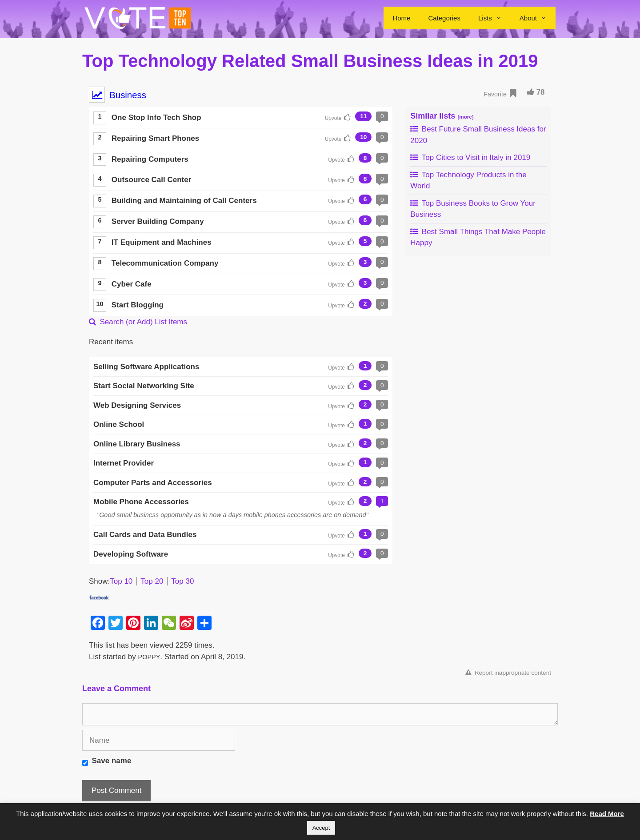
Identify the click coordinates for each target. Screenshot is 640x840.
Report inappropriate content (508, 673)
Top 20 (152, 581)
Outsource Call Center (152, 180)
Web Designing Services (137, 405)
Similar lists (442, 116)
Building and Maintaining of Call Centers (184, 201)
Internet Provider (124, 463)
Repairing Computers (150, 159)
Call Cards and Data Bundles (145, 535)
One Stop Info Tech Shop (156, 117)
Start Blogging (138, 305)
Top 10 (121, 581)
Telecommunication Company (165, 263)
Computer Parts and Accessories (153, 483)
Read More (607, 814)
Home (401, 18)
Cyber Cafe (132, 284)
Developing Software (131, 554)
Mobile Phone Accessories (141, 502)
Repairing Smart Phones (155, 138)
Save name (112, 761)
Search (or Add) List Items (138, 322)
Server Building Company (158, 221)
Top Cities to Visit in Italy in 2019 (470, 157)
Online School (119, 424)
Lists (494, 18)
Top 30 (182, 581)
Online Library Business (137, 444)
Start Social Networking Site (144, 386)
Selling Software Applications (146, 367)
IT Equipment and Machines (162, 242)
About (538, 18)
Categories (444, 18)
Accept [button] (321, 828)
